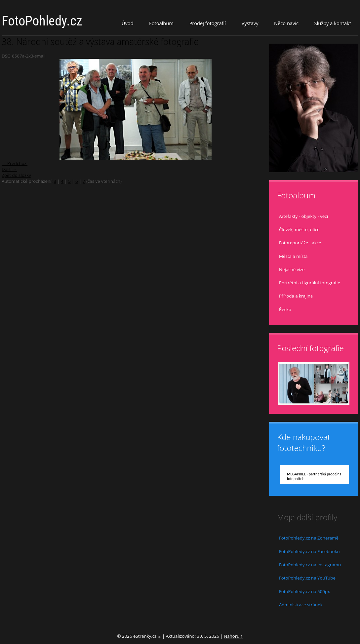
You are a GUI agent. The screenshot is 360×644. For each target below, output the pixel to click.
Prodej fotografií (207, 23)
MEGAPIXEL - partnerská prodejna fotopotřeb (314, 476)
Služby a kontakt (333, 23)
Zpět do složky (16, 175)
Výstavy (250, 23)
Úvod (128, 23)
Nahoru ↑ (233, 636)
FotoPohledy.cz (42, 21)
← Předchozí (15, 163)
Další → (9, 169)
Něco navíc (286, 23)
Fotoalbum (161, 23)
